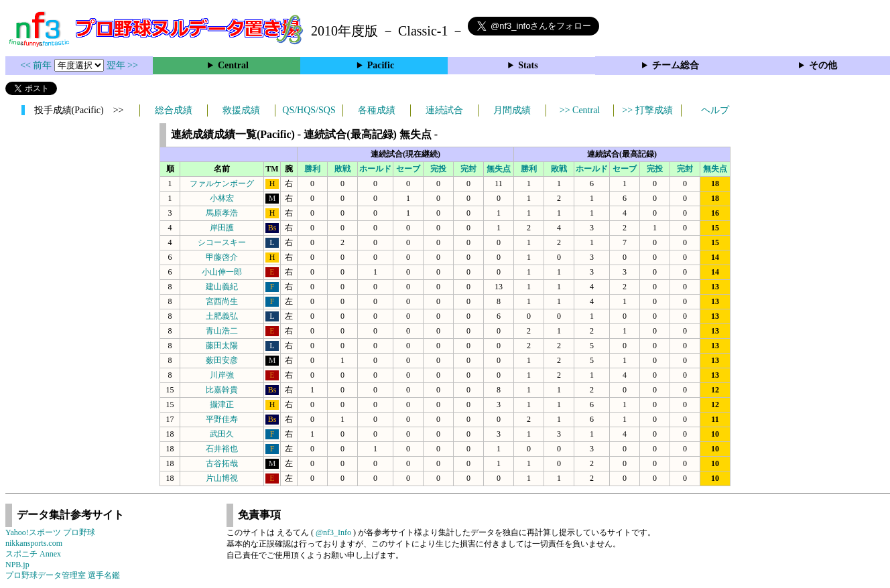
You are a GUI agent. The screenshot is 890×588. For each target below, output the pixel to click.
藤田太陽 (222, 346)
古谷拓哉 (222, 463)
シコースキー (222, 242)
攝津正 (222, 405)
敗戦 (342, 169)
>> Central (580, 110)
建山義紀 (222, 287)
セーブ (408, 169)
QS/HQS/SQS (309, 110)
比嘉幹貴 (222, 390)
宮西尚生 (222, 301)
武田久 (222, 434)
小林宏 (222, 198)
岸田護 (222, 228)
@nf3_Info (333, 532)
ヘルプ (715, 110)
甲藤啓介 (222, 257)
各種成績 (377, 110)
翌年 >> (122, 65)
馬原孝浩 (222, 213)
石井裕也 (222, 449)
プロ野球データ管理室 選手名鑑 (63, 575)
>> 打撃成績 (647, 110)
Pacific (381, 65)
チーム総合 (676, 65)
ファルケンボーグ (222, 183)
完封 (468, 169)
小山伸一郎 (222, 272)
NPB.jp (17, 565)
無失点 (499, 169)
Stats (528, 65)
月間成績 (512, 110)
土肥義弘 (222, 316)
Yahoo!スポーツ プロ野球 (50, 532)
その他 (823, 65)
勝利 (312, 169)
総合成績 (174, 110)
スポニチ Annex (33, 554)
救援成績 (241, 110)
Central (233, 65)
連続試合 (444, 110)
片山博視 (222, 478)
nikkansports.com (34, 543)
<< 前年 (37, 65)
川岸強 (222, 375)
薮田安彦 (222, 360)
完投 (438, 169)
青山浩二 (222, 331)
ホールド (375, 169)
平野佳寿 (222, 419)
